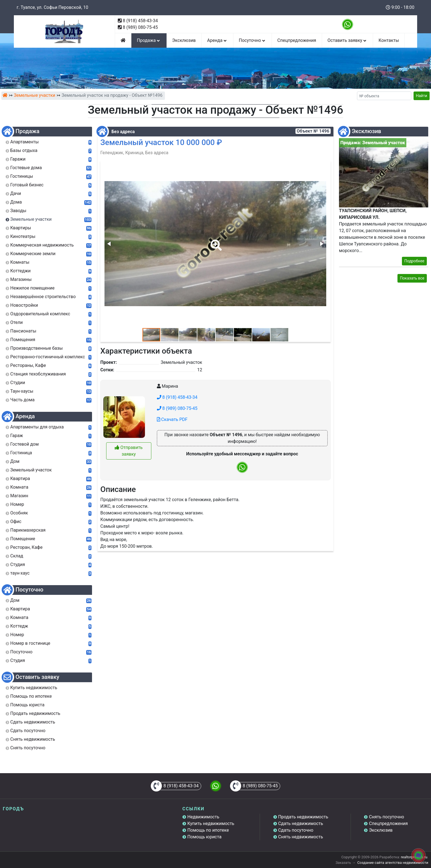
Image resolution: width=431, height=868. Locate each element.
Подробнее (414, 261)
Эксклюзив (184, 40)
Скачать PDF (172, 419)
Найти (422, 96)
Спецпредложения (297, 40)
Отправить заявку (129, 451)
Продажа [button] (149, 40)
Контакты (389, 40)
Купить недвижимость (211, 823)
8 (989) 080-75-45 (140, 27)
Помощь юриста (204, 837)
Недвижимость (203, 817)
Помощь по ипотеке (208, 830)
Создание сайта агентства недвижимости (393, 863)
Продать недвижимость (303, 817)
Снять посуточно (387, 817)
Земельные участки (35, 95)
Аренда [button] (217, 40)
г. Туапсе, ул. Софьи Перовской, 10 (52, 7)
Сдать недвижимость (301, 823)
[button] (215, 241)
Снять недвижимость (301, 837)
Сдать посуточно (296, 830)
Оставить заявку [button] (347, 40)
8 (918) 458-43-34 (140, 21)
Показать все (412, 278)
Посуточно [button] (253, 40)
